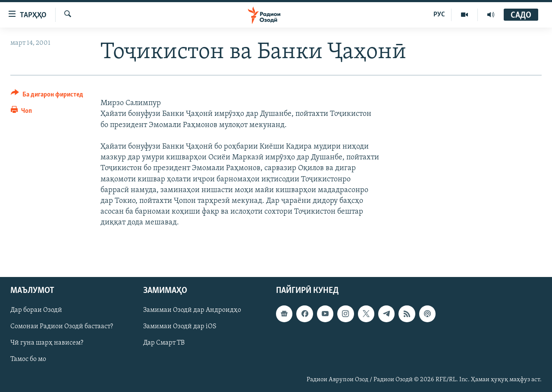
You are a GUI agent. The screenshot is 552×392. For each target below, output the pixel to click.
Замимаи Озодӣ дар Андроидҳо (192, 310)
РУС (439, 15)
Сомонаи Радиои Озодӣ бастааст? (62, 327)
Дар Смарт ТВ (164, 343)
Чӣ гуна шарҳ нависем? (47, 343)
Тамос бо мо (28, 359)
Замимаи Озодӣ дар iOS (180, 327)
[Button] (47, 96)
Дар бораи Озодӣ (36, 310)
